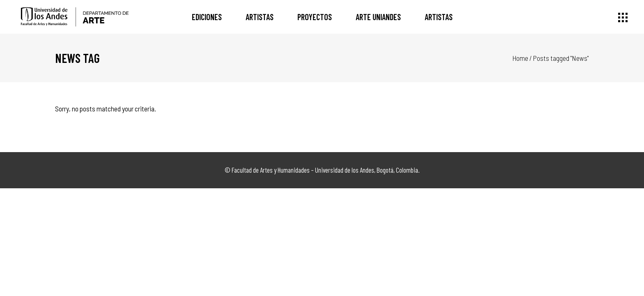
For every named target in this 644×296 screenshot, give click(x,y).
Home (520, 58)
